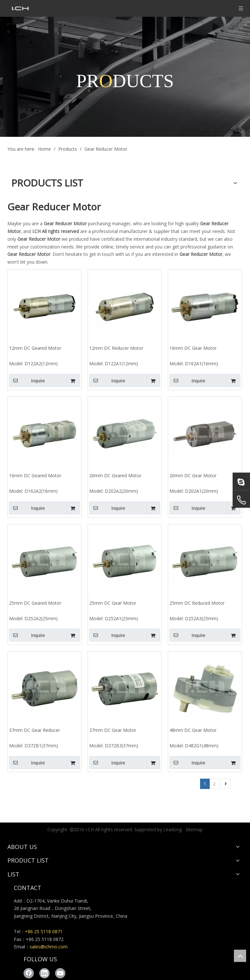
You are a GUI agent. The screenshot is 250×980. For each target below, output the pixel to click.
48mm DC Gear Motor (193, 730)
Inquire (27, 380)
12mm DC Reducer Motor (116, 348)
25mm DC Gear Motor (113, 603)
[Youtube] (60, 973)
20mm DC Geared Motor (115, 475)
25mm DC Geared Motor (35, 603)
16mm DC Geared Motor (35, 475)
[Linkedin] (44, 973)
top (240, 956)
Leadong (173, 829)
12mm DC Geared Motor (35, 348)
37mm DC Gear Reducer (34, 730)
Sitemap (194, 829)
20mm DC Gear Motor (193, 475)
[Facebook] (29, 973)
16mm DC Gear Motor (193, 348)
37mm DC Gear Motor (113, 730)
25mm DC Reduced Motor (197, 603)
